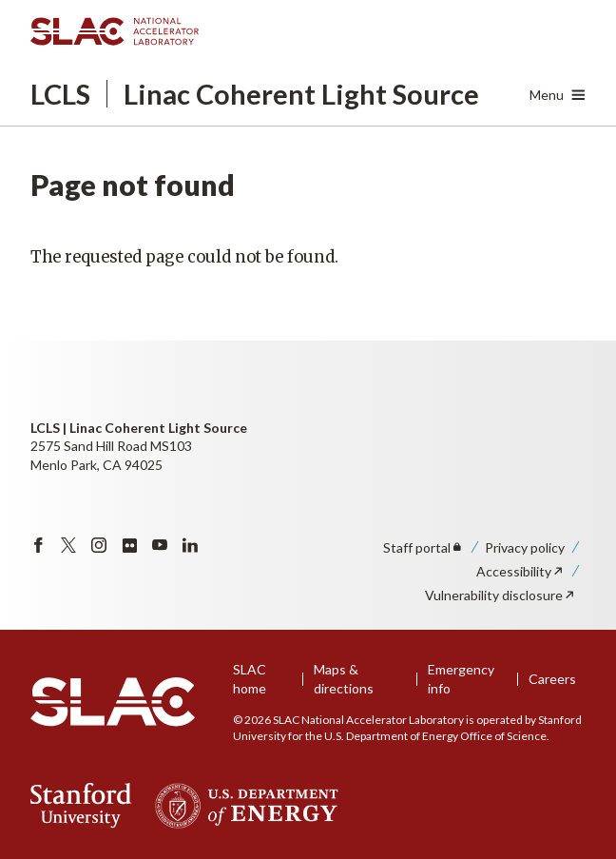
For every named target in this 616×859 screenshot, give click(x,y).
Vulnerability (500, 595)
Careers (552, 679)
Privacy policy (525, 547)
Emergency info (461, 679)
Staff (423, 547)
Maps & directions (344, 679)
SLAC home (250, 679)
